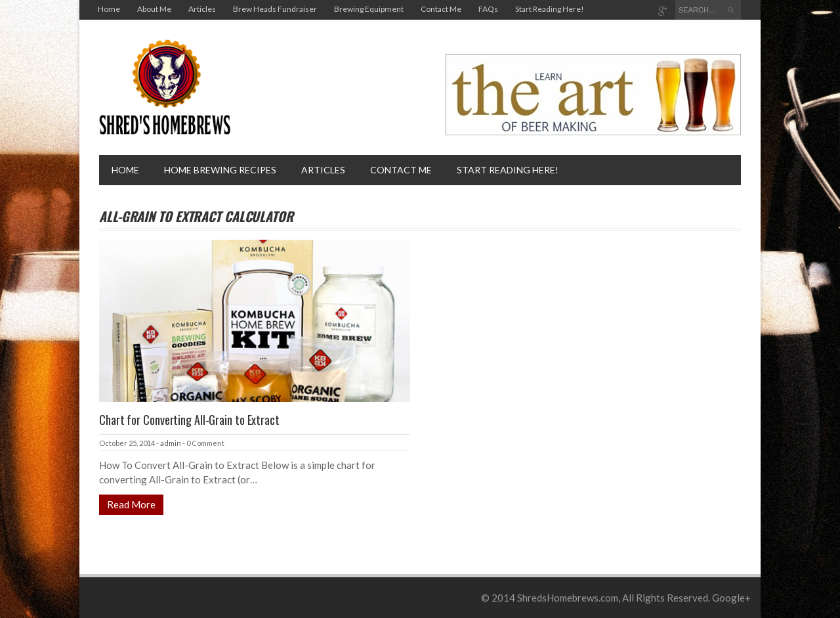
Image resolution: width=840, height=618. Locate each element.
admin (171, 443)
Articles (202, 9)
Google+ (731, 598)
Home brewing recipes (220, 170)
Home (109, 9)
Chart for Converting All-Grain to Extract (189, 420)
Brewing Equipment (369, 9)
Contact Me (441, 9)
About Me (154, 9)
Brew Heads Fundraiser (275, 9)
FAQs (488, 9)
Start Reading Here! (550, 9)
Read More (131, 504)
